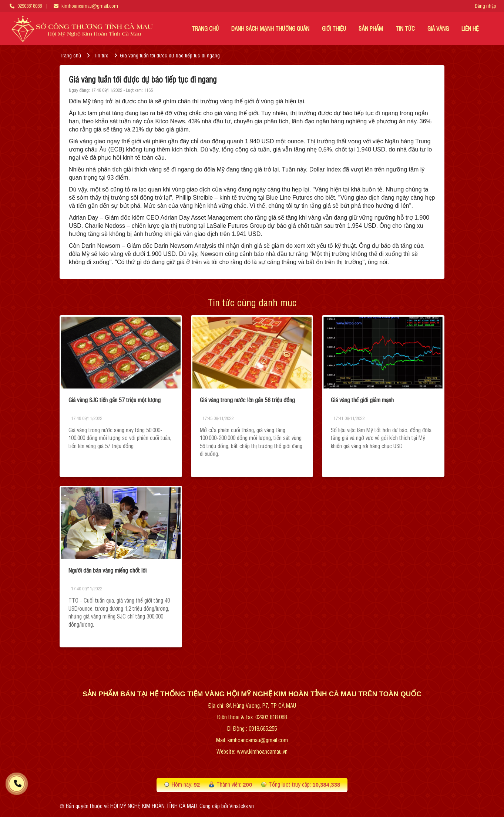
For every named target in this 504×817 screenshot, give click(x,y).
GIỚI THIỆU (334, 28)
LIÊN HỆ (470, 28)
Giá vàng (438, 28)
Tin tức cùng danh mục (252, 302)
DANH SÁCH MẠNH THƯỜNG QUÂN (270, 28)
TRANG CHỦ (205, 28)
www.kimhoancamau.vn (262, 751)
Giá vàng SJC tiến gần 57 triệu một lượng (115, 400)
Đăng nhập (485, 6)
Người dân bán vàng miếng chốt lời (107, 570)
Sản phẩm (371, 28)
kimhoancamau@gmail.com (90, 6)
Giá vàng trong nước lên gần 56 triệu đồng (247, 400)
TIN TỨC (405, 28)
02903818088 (30, 6)
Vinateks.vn (242, 806)
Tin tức (101, 55)
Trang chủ (70, 55)
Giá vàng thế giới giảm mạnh (362, 400)
